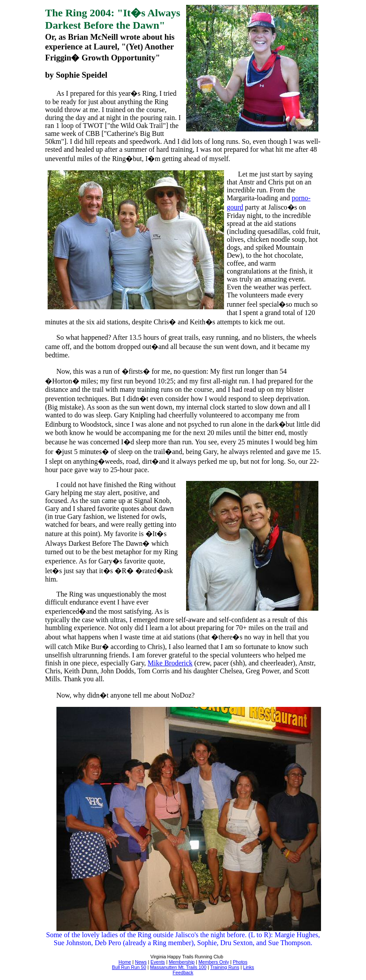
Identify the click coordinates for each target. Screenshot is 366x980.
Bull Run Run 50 (129, 967)
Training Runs (225, 967)
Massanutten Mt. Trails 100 (178, 967)
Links (248, 967)
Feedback (183, 972)
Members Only (214, 962)
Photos (240, 962)
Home (125, 962)
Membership (182, 962)
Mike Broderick (170, 663)
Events (158, 962)
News (141, 962)
